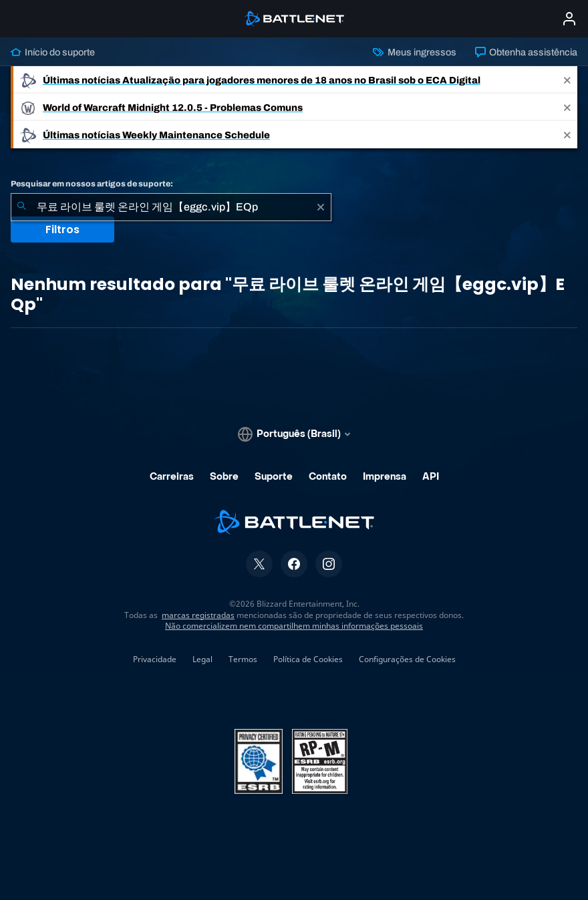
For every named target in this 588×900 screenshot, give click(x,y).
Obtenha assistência (526, 52)
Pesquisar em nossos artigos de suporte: (92, 184)
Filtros (62, 230)
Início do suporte (53, 52)
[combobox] (171, 207)
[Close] (567, 80)
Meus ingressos (414, 52)
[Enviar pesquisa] (21, 207)
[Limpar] (321, 207)
